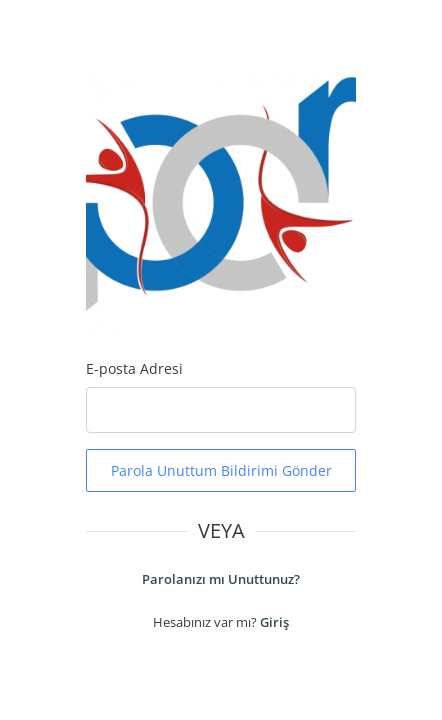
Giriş (274, 622)
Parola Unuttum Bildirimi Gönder (221, 470)
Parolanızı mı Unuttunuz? (221, 579)
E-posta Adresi (134, 368)
